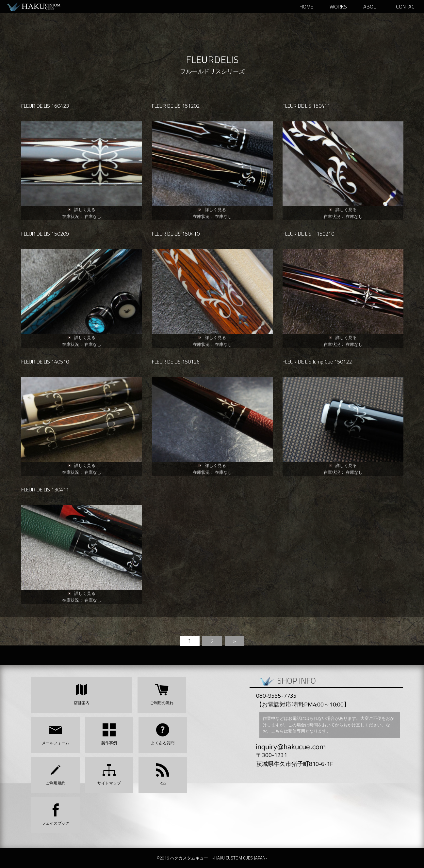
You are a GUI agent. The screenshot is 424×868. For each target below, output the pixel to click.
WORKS (338, 7)
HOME (306, 7)
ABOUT (371, 7)
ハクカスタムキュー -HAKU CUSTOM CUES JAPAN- (39, 7)
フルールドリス (201, 71)
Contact (407, 7)
